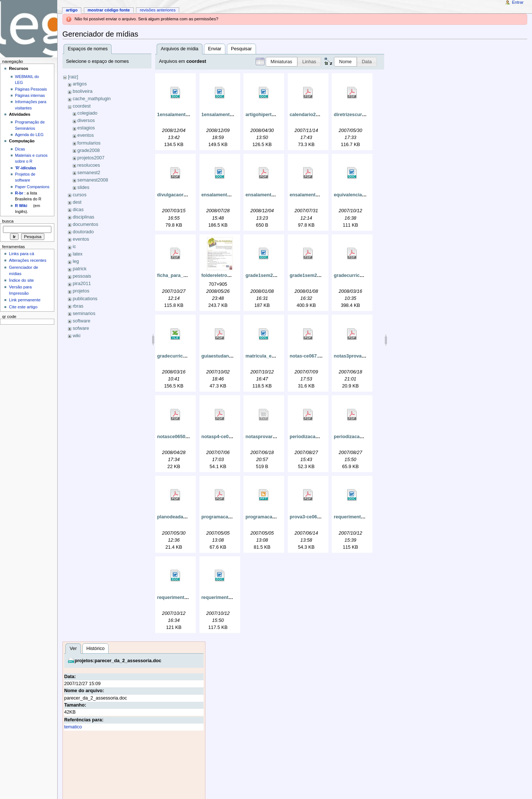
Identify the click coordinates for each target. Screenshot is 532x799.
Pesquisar (241, 49)
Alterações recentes (28, 260)
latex (78, 254)
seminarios (84, 314)
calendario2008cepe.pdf (316, 115)
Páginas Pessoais (31, 89)
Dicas (20, 149)
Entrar (518, 2)
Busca (8, 221)
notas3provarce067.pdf (359, 356)
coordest (82, 106)
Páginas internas (30, 95)
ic (74, 247)
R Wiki (21, 206)
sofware (81, 328)
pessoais (82, 276)
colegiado (87, 113)
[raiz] (73, 77)
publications (85, 299)
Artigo (72, 10)
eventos (85, 135)
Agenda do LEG (29, 135)
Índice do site (21, 280)
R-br (19, 193)
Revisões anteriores (158, 10)
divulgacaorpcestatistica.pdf (189, 195)
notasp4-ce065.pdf (222, 437)
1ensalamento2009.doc (183, 115)
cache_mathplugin (92, 99)
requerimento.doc (353, 517)
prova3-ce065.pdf (309, 517)
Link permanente (25, 300)
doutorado (83, 232)
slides (83, 187)
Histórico (96, 649)
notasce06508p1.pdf (179, 437)
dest (77, 202)
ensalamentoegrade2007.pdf (277, 195)
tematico (73, 727)
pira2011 (82, 284)
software (82, 321)
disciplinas (84, 217)
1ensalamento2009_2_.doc (231, 115)
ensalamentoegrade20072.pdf (323, 195)
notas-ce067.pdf (308, 356)
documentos (86, 224)
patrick (80, 269)
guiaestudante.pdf (221, 356)
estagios (86, 128)
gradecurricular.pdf (355, 275)
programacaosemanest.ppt (275, 517)
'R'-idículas (26, 168)
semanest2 (89, 173)
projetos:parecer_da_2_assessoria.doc (118, 661)
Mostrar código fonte (109, 10)
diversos (86, 121)
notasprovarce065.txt (269, 437)
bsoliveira (83, 91)
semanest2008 (93, 180)
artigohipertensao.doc (270, 115)
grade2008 (88, 150)
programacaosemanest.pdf (231, 517)
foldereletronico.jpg (223, 275)
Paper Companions (32, 187)
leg (76, 261)
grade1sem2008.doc (268, 275)
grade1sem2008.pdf (311, 275)
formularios (89, 143)
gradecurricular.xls (178, 356)
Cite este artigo (23, 307)
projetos (81, 291)
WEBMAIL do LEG (27, 79)
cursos (80, 195)
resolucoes (88, 165)
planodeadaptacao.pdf (182, 517)
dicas (78, 210)
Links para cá (21, 254)
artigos (80, 84)
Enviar (215, 49)
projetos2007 (91, 158)
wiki (77, 336)
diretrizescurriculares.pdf (362, 115)
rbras (78, 306)
